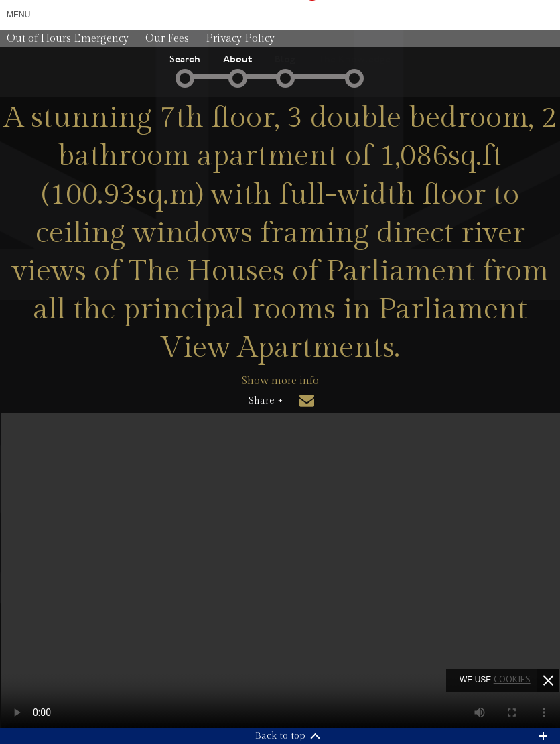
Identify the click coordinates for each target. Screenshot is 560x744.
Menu (18, 15)
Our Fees (167, 39)
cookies (512, 679)
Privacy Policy (240, 39)
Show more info (280, 381)
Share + (266, 401)
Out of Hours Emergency (68, 39)
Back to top (280, 736)
